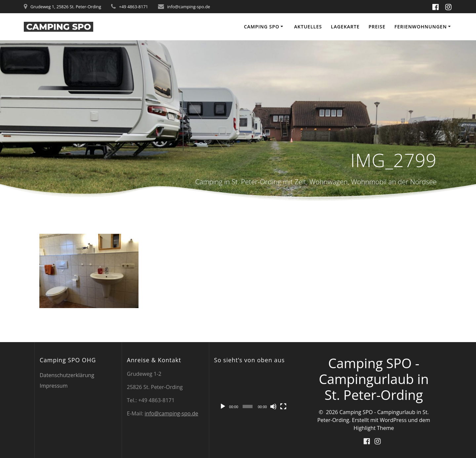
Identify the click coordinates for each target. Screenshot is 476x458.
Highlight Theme (374, 428)
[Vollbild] (283, 406)
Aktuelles (308, 27)
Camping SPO (262, 27)
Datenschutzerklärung (67, 375)
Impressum (54, 386)
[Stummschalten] (273, 406)
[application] (253, 391)
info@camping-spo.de (172, 413)
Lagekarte (345, 27)
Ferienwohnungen (420, 27)
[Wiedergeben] (223, 406)
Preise (377, 27)
